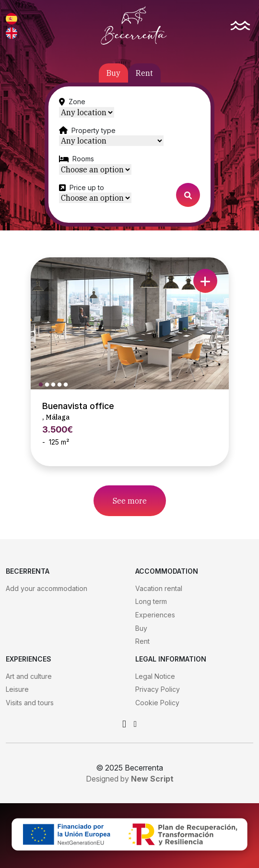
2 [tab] (49, 385)
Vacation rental (159, 588)
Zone (77, 102)
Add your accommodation (47, 588)
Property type (94, 130)
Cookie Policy (157, 703)
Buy (141, 628)
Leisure (17, 689)
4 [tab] (62, 385)
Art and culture (29, 676)
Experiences (155, 615)
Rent (142, 641)
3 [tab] (56, 385)
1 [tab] (43, 385)
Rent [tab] (144, 73)
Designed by (130, 779)
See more (130, 501)
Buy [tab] (113, 73)
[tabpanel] (129, 155)
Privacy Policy (158, 689)
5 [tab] (68, 385)
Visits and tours (30, 703)
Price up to (87, 187)
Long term (151, 601)
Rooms (83, 159)
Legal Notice (155, 676)
